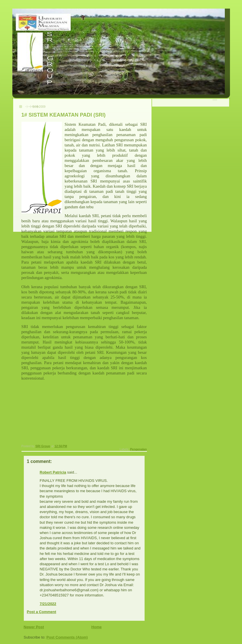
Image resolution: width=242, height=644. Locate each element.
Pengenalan (138, 449)
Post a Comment (42, 612)
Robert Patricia (53, 472)
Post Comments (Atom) (67, 637)
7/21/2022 (48, 604)
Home (97, 627)
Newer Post (34, 627)
